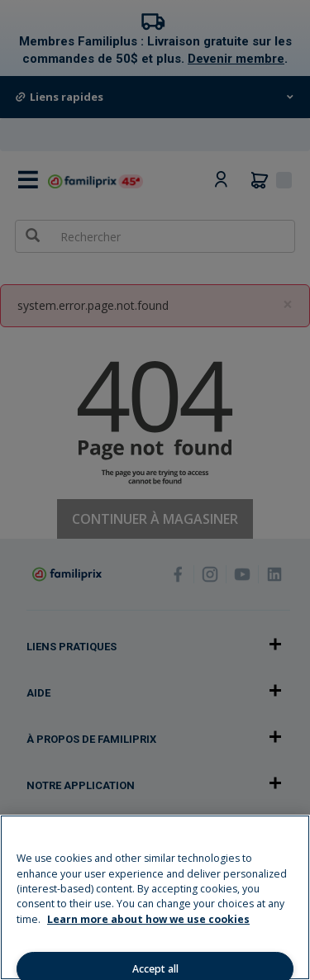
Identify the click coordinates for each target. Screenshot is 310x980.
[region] (155, 897)
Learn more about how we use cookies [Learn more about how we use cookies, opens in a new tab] (148, 919)
